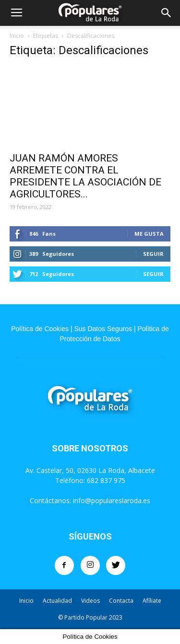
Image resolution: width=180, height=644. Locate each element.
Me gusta (149, 234)
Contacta (121, 601)
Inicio (17, 36)
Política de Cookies (40, 329)
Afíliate (152, 601)
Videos (90, 601)
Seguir (153, 254)
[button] (167, 13)
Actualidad (57, 601)
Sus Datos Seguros (103, 329)
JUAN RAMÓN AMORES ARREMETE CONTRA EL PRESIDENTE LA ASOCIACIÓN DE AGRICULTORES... (85, 176)
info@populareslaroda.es (112, 500)
